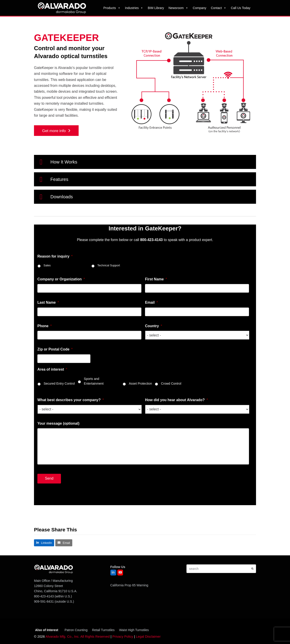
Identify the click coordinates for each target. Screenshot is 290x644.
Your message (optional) (58, 450)
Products (112, 8)
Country (154, 353)
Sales (47, 292)
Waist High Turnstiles (134, 630)
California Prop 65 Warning (129, 585)
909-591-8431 (44, 601)
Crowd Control (171, 410)
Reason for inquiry (55, 283)
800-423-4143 (44, 596)
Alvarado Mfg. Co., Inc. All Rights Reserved (78, 637)
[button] (145, 162)
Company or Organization (61, 306)
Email (151, 329)
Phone (45, 353)
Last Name (48, 329)
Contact (219, 8)
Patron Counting (76, 630)
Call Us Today (241, 8)
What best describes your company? (71, 427)
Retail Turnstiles (103, 630)
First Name (156, 306)
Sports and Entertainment (94, 408)
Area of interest (52, 396)
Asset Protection (140, 410)
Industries (134, 8)
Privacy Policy (123, 637)
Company (200, 8)
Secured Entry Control (59, 410)
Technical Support (109, 292)
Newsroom (178, 8)
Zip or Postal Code (55, 376)
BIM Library (156, 8)
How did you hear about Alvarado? (176, 427)
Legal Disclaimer (148, 637)
